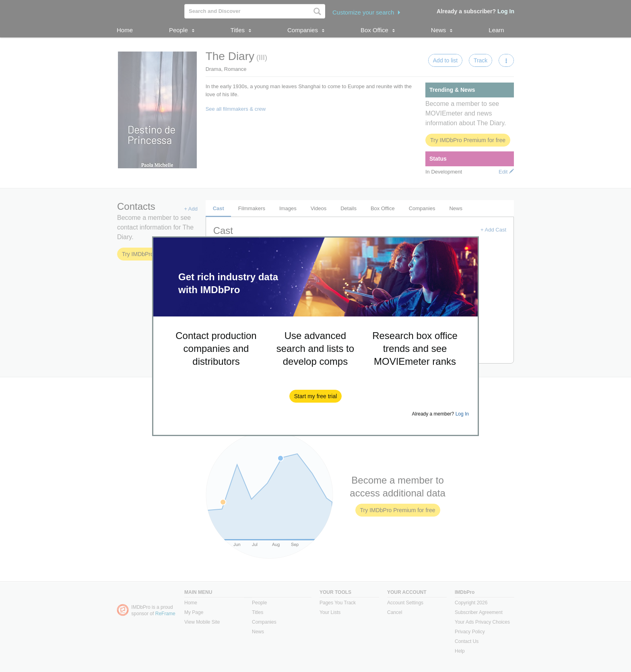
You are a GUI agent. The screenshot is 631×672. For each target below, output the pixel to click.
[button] (316, 396)
